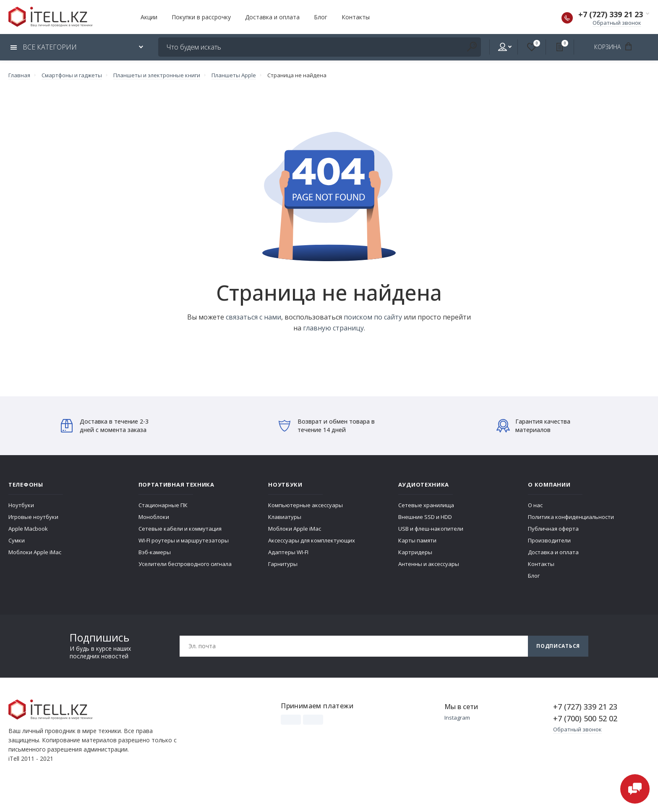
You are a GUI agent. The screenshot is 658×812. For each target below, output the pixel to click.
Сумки (17, 540)
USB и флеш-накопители (431, 529)
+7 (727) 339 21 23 (611, 14)
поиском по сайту (373, 317)
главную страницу (333, 328)
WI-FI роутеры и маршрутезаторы (184, 540)
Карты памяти (417, 540)
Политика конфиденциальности (571, 517)
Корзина (616, 47)
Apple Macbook (28, 529)
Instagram (457, 718)
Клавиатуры (285, 517)
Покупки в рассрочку (201, 17)
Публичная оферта (553, 529)
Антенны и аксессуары (429, 564)
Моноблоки (154, 517)
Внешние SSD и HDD (425, 517)
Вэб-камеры (155, 552)
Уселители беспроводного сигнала (185, 564)
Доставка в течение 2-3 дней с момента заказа (105, 426)
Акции (149, 17)
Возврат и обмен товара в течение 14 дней (327, 426)
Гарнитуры (283, 564)
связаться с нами (253, 317)
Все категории (44, 47)
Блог (321, 17)
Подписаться (558, 646)
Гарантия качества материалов (533, 426)
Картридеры (415, 552)
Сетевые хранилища (426, 505)
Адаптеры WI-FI (288, 552)
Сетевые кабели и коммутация (180, 529)
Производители (549, 540)
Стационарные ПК (163, 505)
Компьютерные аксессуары (305, 505)
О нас (535, 505)
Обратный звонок (617, 23)
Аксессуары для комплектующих (312, 540)
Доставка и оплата (272, 17)
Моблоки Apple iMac (35, 552)
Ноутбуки (21, 505)
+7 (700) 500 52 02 (585, 718)
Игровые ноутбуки (33, 517)
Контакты (356, 17)
